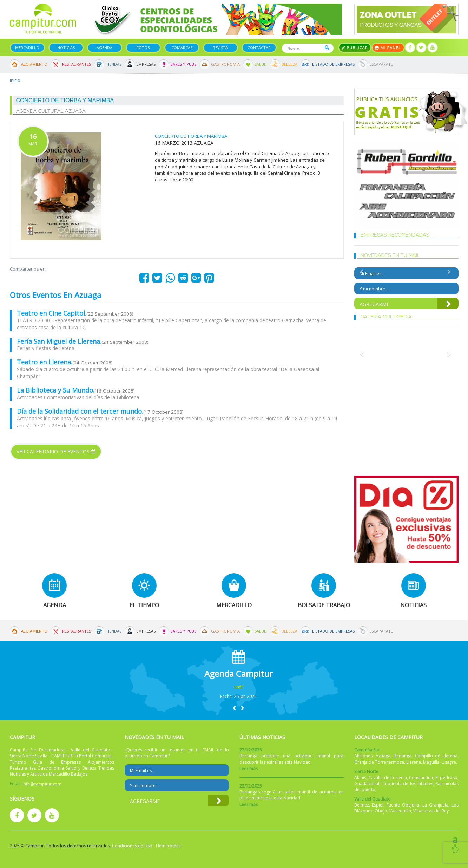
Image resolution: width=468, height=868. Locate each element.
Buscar (327, 48)
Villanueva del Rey (431, 811)
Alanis (360, 778)
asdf (239, 687)
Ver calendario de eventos (56, 451)
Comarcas (182, 48)
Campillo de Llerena (436, 756)
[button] (234, 708)
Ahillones (363, 756)
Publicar (355, 48)
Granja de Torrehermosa (379, 762)
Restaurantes (77, 64)
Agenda (104, 48)
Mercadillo (27, 48)
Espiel (378, 805)
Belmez (362, 805)
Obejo (381, 811)
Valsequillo (400, 811)
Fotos (143, 48)
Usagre (449, 762)
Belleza (289, 64)
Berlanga (403, 756)
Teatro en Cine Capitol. (52, 313)
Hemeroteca (168, 846)
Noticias (66, 48)
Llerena (414, 762)
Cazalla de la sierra (388, 778)
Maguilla (431, 762)
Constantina (421, 778)
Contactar (259, 48)
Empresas (146, 64)
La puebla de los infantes (407, 783)
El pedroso (446, 778)
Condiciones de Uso (132, 846)
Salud (261, 64)
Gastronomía (225, 64)
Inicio (15, 80)
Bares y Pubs (183, 64)
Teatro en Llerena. (45, 362)
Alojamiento (34, 64)
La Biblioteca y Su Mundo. (56, 390)
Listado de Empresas (333, 64)
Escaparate (381, 64)
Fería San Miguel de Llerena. (59, 341)
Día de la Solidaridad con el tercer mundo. (80, 411)
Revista (220, 48)
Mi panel (388, 48)
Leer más (249, 769)
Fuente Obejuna (403, 805)
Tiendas (114, 64)
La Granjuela (435, 805)
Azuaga (383, 756)
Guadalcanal (367, 783)
